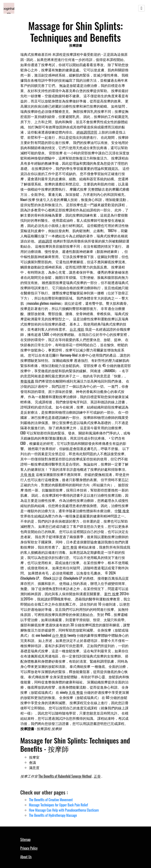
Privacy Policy (29, 848)
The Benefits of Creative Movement (51, 800)
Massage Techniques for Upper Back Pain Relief (58, 805)
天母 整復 (76, 692)
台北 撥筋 (77, 329)
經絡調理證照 (87, 132)
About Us (26, 857)
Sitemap (25, 839)
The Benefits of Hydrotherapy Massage (53, 815)
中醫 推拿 (122, 511)
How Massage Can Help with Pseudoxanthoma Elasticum (64, 810)
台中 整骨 (59, 635)
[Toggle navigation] (141, 8)
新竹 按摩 (112, 594)
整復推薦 (27, 381)
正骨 (97, 776)
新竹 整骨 (70, 547)
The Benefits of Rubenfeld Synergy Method (65, 776)
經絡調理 (45, 241)
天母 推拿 (28, 474)
